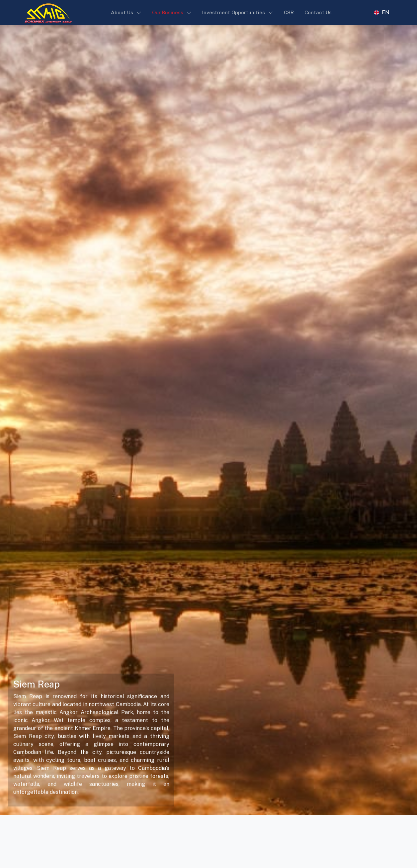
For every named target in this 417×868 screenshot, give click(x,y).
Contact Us (318, 12)
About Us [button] (122, 12)
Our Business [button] (168, 12)
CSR (289, 12)
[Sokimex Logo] (48, 13)
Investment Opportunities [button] (234, 12)
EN (386, 13)
